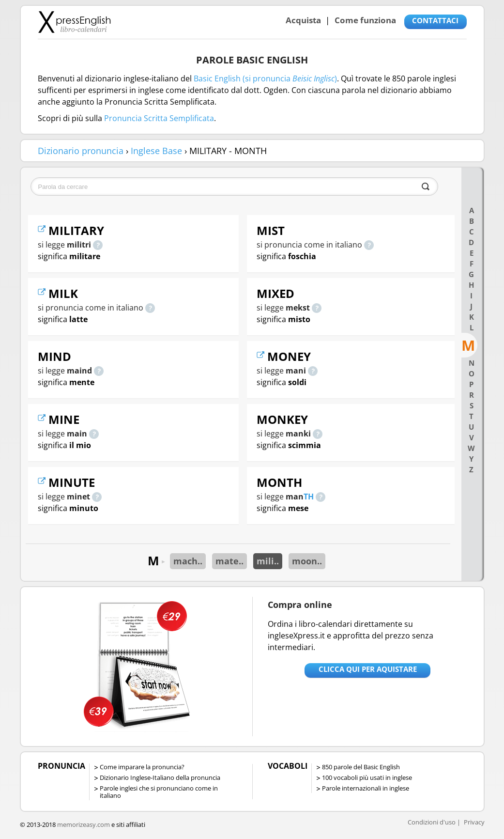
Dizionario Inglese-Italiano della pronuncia (160, 777)
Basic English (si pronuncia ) (265, 78)
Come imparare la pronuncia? (142, 767)
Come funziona (365, 20)
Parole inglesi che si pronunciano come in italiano (159, 792)
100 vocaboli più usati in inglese (367, 777)
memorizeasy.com (84, 824)
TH (309, 497)
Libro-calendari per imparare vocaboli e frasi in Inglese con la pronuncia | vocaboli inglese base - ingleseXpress (74, 22)
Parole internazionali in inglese (366, 788)
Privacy (474, 822)
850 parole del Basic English (361, 767)
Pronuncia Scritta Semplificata (159, 118)
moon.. (307, 561)
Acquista (303, 20)
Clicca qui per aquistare (368, 669)
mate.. (229, 561)
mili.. (268, 561)
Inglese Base (156, 151)
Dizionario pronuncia (81, 151)
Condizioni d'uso (432, 822)
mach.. (188, 561)
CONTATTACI (435, 20)
